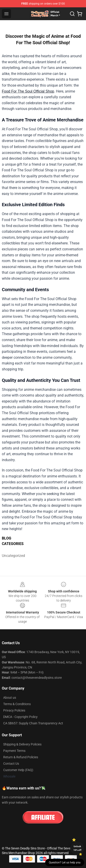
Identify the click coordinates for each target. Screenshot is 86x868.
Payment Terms (14, 751)
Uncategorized (12, 556)
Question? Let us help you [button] (65, 863)
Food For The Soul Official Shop (28, 91)
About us (10, 698)
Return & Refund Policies (21, 757)
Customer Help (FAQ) (18, 770)
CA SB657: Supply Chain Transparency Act (33, 723)
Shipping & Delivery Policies (22, 744)
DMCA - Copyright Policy (20, 717)
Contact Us (11, 764)
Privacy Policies (14, 710)
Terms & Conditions (17, 704)
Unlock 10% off (77, 848)
